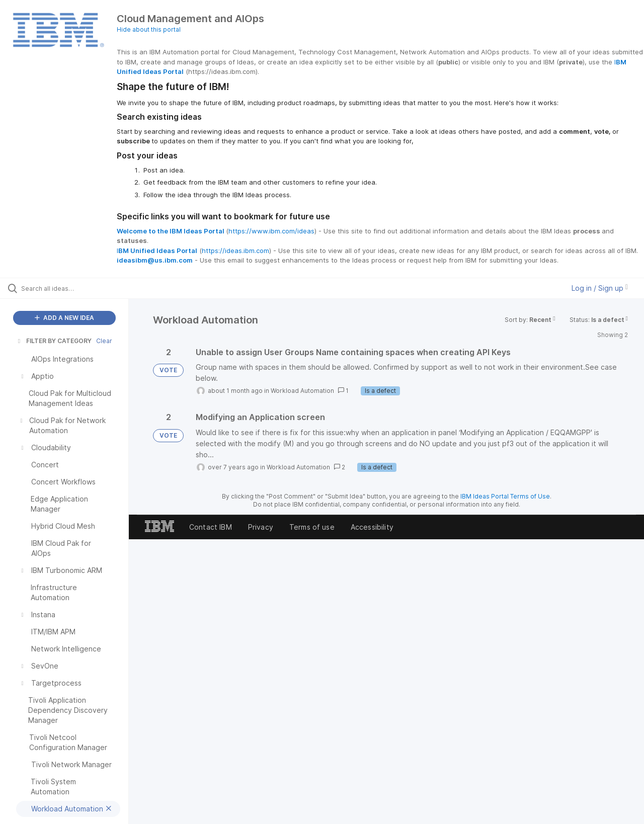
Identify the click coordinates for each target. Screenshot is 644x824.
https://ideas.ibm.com (235, 251)
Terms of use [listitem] (312, 527)
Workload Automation (302, 391)
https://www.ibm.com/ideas (271, 231)
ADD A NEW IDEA (64, 318)
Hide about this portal (149, 29)
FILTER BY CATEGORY (54, 341)
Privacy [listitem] (261, 527)
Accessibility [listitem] (372, 527)
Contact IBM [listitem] (211, 527)
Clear (104, 341)
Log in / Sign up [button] (600, 288)
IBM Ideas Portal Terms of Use (505, 496)
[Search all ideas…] (77, 288)
